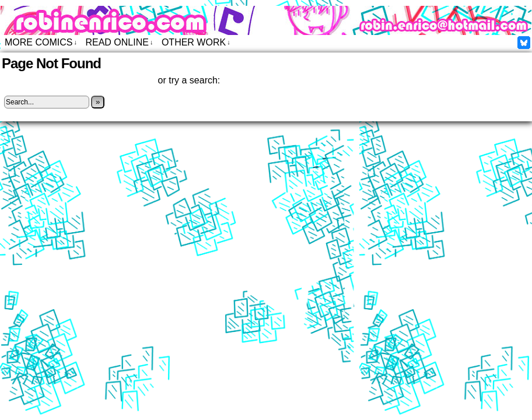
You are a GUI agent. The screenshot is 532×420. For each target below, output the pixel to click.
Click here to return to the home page (78, 80)
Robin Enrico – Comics (266, 20)
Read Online (119, 42)
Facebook (524, 42)
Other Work (196, 42)
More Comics (41, 42)
